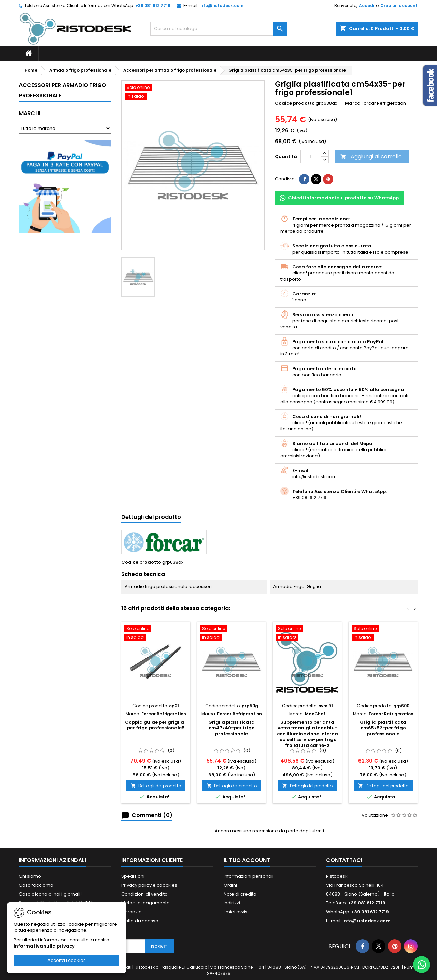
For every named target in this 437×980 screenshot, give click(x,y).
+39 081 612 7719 (153, 6)
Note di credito (240, 894)
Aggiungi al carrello (371, 156)
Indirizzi (232, 903)
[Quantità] (311, 157)
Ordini (230, 885)
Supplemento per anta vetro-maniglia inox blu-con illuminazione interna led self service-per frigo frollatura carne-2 (307, 734)
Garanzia (131, 912)
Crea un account (399, 6)
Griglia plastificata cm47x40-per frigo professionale (231, 728)
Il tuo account (247, 860)
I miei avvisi (236, 912)
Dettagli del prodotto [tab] (151, 517)
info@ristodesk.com (221, 6)
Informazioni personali (249, 876)
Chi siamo (30, 876)
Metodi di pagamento (145, 903)
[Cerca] (218, 29)
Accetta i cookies (67, 960)
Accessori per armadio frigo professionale (62, 90)
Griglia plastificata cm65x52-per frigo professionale (383, 728)
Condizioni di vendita (144, 894)
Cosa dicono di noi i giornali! (50, 894)
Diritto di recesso (140, 921)
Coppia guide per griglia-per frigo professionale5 (156, 725)
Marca (353, 103)
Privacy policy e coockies (149, 885)
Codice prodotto (295, 103)
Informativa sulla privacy (44, 946)
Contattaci (344, 860)
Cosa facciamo (36, 885)
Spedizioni (133, 876)
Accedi (366, 6)
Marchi (30, 113)
